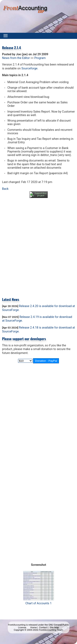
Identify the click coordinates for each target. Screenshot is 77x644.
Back (5, 189)
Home (34, 627)
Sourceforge (29, 68)
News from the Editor (16, 58)
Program (40, 58)
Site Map (54, 627)
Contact (43, 627)
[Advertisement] (38, 245)
